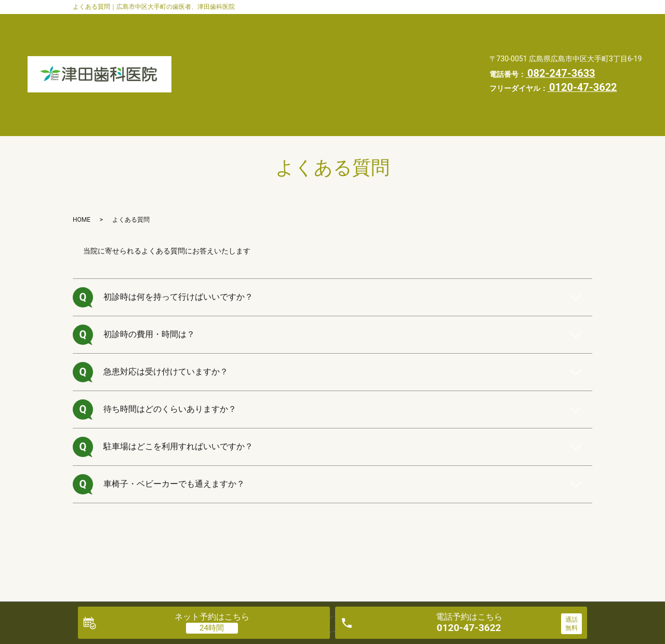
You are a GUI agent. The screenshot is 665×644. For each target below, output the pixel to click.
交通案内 (232, 43)
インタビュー (304, 43)
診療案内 (416, 23)
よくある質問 (384, 43)
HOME (380, 63)
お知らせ (320, 63)
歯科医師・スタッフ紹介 (259, 23)
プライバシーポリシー (255, 82)
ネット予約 (212, 617)
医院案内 (351, 23)
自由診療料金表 (243, 63)
